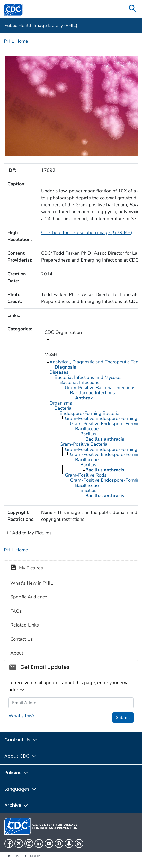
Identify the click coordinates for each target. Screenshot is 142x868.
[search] (133, 9)
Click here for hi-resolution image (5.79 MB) (87, 232)
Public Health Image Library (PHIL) (41, 25)
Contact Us (22, 639)
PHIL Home (16, 41)
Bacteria (63, 408)
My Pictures (27, 568)
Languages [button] (21, 789)
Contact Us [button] (21, 740)
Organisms (61, 403)
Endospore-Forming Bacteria (90, 413)
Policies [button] (16, 772)
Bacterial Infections (79, 382)
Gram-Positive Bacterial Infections (100, 388)
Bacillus (88, 434)
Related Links (25, 625)
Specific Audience (29, 597)
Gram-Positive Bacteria (84, 444)
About (17, 653)
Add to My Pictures (31, 533)
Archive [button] (16, 805)
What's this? (21, 716)
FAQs (16, 611)
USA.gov (33, 856)
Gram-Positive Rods (86, 475)
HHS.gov (12, 856)
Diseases (59, 372)
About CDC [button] (21, 756)
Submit (123, 717)
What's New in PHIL (32, 583)
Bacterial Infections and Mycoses (89, 377)
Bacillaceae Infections (92, 393)
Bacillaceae (87, 429)
